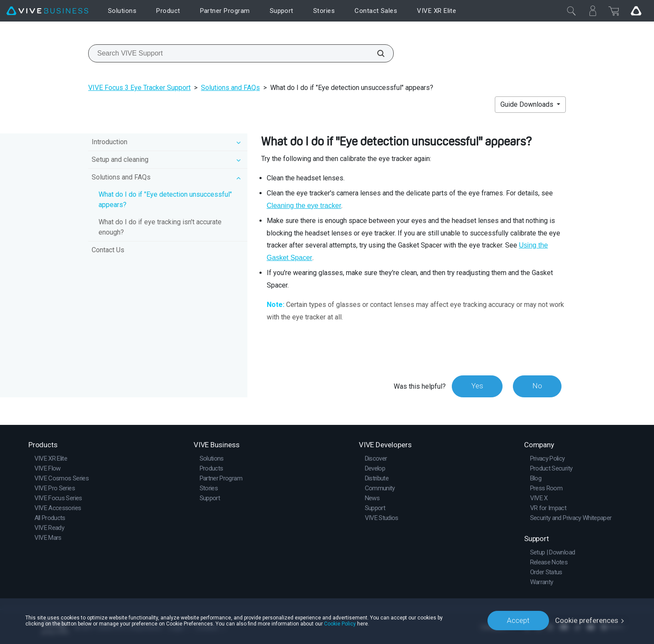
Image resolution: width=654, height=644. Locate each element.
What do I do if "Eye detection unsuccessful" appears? (165, 200)
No (537, 386)
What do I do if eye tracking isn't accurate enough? (160, 227)
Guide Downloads (528, 104)
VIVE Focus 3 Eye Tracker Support (139, 88)
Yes (477, 386)
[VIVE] (47, 11)
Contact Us (108, 250)
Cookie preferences (587, 620)
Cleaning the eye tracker (304, 206)
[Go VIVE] (636, 11)
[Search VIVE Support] (376, 53)
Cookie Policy (340, 623)
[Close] (571, 11)
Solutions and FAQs (230, 88)
